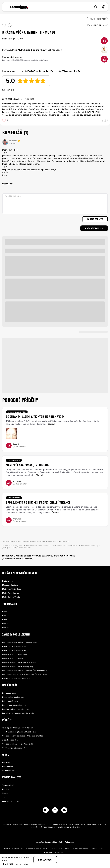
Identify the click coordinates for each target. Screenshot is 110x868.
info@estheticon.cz (66, 842)
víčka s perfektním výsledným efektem (18, 728)
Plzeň (5, 620)
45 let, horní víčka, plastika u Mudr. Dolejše (19, 732)
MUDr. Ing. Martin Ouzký (12, 589)
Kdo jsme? (6, 763)
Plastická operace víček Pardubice (16, 678)
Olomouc (6, 624)
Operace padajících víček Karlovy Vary (18, 666)
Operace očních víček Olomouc (15, 654)
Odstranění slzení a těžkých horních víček (35, 417)
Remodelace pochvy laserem (14, 705)
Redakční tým (8, 767)
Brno (4, 616)
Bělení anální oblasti (10, 701)
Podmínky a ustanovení (54, 852)
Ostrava (5, 628)
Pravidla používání (34, 849)
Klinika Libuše (8, 581)
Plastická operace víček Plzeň (14, 650)
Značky (5, 793)
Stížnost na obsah (9, 771)
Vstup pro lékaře (9, 785)
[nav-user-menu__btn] (104, 7)
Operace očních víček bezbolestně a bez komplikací (23, 736)
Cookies (47, 849)
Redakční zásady (97, 849)
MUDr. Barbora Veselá (11, 597)
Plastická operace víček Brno (14, 646)
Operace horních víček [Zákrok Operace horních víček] (17, 412)
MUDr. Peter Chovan (11, 593)
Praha (5, 612)
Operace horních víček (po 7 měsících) (18, 744)
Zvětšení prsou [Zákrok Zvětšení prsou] (14, 461)
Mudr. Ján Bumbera (10, 585)
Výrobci (5, 797)
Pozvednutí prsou (9, 693)
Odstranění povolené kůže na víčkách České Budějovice (25, 670)
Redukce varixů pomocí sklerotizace (17, 709)
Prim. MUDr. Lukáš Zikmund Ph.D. (29, 50)
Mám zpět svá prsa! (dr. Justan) (27, 465)
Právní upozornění (80, 849)
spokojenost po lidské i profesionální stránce (38, 502)
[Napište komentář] (55, 204)
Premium (6, 789)
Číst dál (51, 424)
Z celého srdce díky (10, 740)
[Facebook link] (55, 811)
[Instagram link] (46, 811)
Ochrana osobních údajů (14, 849)
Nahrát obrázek (95, 219)
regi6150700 (17, 39)
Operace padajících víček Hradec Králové (19, 662)
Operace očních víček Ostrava (14, 658)
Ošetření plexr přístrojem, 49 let (15, 748)
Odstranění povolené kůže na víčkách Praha (20, 642)
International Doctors (11, 801)
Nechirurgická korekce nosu (13, 697)
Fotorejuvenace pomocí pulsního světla (18, 713)
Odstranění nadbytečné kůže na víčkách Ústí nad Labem (25, 674)
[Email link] (64, 810)
